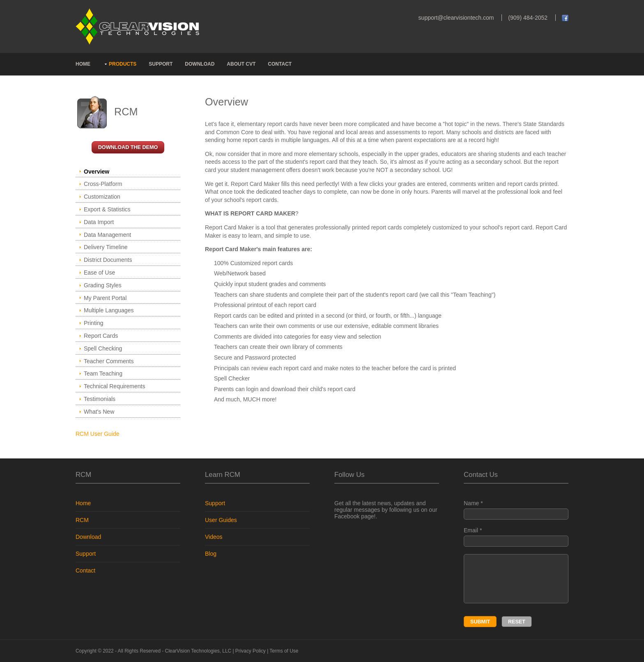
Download (88, 537)
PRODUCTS (123, 64)
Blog (211, 554)
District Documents (108, 260)
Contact (85, 570)
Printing (93, 323)
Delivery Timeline (106, 247)
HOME (83, 64)
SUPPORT (161, 64)
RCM (82, 520)
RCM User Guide (98, 434)
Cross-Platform (103, 184)
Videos (214, 537)
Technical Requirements (114, 386)
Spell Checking (103, 348)
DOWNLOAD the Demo (128, 147)
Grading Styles (103, 285)
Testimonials (100, 399)
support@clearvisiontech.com (456, 18)
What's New (99, 412)
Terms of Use (284, 651)
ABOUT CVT (241, 64)
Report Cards (101, 336)
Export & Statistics (107, 209)
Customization (102, 197)
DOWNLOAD (200, 64)
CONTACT (280, 64)
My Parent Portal (105, 298)
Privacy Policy (251, 651)
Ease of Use (99, 273)
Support (86, 554)
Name (516, 510)
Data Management (107, 235)
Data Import (99, 222)
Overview (97, 172)
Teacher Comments (109, 361)
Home (83, 503)
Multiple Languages (109, 310)
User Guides (221, 520)
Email (516, 537)
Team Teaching (103, 373)
